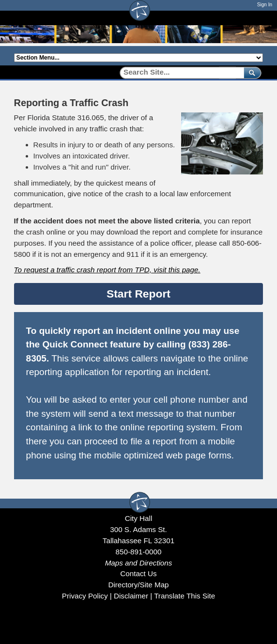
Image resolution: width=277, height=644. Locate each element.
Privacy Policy (85, 596)
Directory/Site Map (138, 585)
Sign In (265, 5)
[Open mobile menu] (258, 18)
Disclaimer (131, 596)
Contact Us (138, 573)
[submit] (251, 72)
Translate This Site (185, 596)
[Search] (178, 72)
